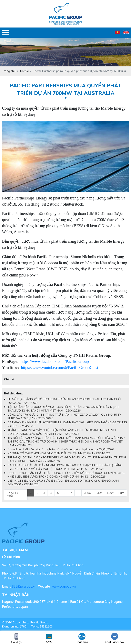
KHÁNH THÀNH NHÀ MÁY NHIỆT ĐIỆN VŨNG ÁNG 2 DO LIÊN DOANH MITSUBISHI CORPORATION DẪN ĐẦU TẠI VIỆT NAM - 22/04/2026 (62, 432)
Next (110, 493)
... (78, 493)
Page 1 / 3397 (12, 495)
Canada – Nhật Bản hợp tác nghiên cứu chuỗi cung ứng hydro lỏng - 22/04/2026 (61, 449)
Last (121, 493)
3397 (99, 493)
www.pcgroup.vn (64, 586)
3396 (87, 493)
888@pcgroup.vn (24, 586)
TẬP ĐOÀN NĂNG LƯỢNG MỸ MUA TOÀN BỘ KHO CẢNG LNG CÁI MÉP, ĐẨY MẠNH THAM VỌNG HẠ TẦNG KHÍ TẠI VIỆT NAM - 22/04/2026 (63, 409)
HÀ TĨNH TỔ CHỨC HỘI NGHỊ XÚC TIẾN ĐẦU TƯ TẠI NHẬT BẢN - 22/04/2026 (59, 453)
